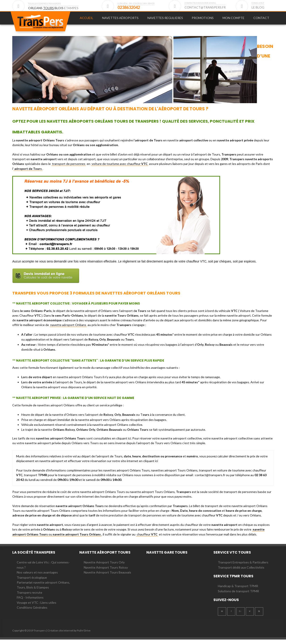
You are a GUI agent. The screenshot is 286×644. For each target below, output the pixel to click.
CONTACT (261, 20)
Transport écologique (32, 582)
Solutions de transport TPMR (238, 596)
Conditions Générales (32, 612)
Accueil (86, 20)
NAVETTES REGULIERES (165, 20)
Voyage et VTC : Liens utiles (37, 607)
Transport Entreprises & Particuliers (243, 567)
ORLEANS (36, 8)
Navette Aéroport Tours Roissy (106, 572)
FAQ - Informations (30, 602)
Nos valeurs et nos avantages (37, 577)
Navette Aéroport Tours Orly (104, 567)
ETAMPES (71, 8)
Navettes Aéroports (120, 20)
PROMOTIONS (203, 20)
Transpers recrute (29, 597)
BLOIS (59, 8)
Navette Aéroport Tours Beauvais (107, 577)
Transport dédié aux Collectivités (241, 572)
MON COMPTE (233, 20)
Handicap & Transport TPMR (238, 590)
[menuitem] (86, 20)
